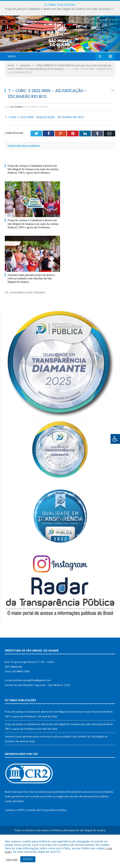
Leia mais (12, 859)
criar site (28, 814)
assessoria (95, 814)
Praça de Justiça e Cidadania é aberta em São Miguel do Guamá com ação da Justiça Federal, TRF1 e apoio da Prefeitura (61, 9)
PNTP (21, 833)
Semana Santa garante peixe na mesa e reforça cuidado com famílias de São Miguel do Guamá (31, 301)
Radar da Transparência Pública (48, 833)
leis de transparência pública (91, 819)
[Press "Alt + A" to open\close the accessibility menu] (115, 439)
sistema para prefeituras (52, 814)
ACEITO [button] (28, 859)
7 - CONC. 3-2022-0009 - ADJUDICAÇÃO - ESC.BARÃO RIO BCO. (45, 140)
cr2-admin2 (16, 130)
